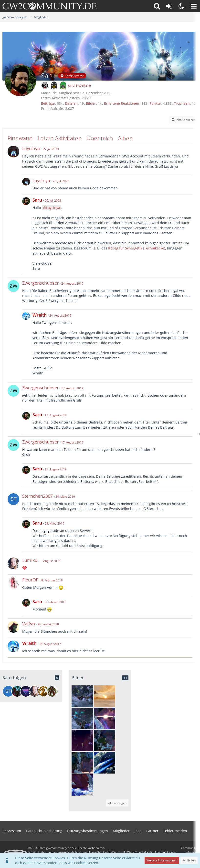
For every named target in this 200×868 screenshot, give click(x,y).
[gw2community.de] (49, 6)
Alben (125, 138)
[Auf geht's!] (82, 741)
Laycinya (53, 208)
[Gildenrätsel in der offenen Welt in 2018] (82, 718)
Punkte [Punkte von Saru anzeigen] (155, 103)
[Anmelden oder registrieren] (169, 6)
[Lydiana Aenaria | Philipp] (26, 691)
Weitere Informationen (162, 860)
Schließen (189, 860)
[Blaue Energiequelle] (105, 763)
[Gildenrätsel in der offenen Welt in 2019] (82, 696)
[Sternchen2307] (8, 691)
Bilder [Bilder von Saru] (91, 103)
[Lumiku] (35, 691)
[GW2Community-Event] (43, 691)
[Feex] (17, 691)
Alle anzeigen (117, 803)
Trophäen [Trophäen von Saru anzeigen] (182, 103)
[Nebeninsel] (105, 741)
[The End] (105, 696)
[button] (194, 6)
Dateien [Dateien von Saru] (71, 103)
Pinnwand (20, 138)
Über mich (100, 138)
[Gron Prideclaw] (52, 691)
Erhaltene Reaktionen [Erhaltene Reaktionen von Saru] (122, 103)
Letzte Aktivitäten (60, 138)
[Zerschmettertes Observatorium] (105, 718)
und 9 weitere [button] (79, 85)
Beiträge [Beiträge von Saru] (48, 103)
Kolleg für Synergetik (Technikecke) (137, 248)
